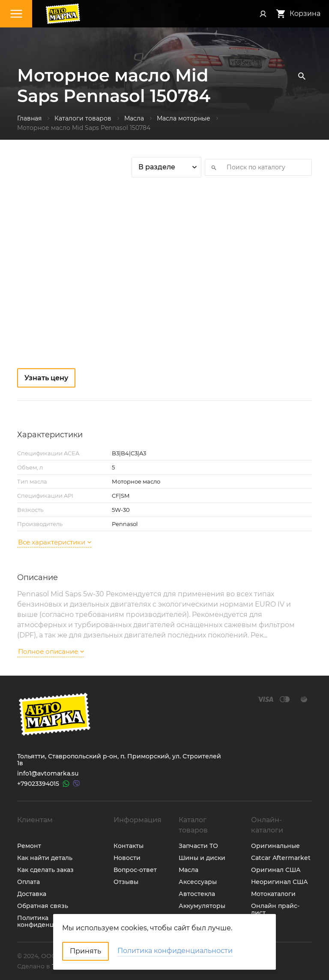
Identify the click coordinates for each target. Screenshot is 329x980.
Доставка (32, 894)
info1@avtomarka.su (48, 773)
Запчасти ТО (198, 846)
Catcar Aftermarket (281, 858)
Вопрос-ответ (135, 870)
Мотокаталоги (273, 894)
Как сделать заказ (45, 870)
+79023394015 (38, 784)
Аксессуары (198, 882)
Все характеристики (55, 542)
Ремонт (29, 846)
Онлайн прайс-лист (275, 909)
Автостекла (197, 894)
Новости (127, 858)
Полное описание (51, 651)
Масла (188, 870)
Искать (211, 167)
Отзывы (126, 882)
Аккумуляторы (202, 906)
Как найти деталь (45, 858)
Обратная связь (43, 906)
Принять (85, 951)
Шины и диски (202, 858)
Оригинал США (276, 870)
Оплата (28, 882)
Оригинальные (275, 846)
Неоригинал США (280, 882)
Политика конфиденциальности (52, 921)
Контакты (129, 846)
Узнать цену (46, 378)
